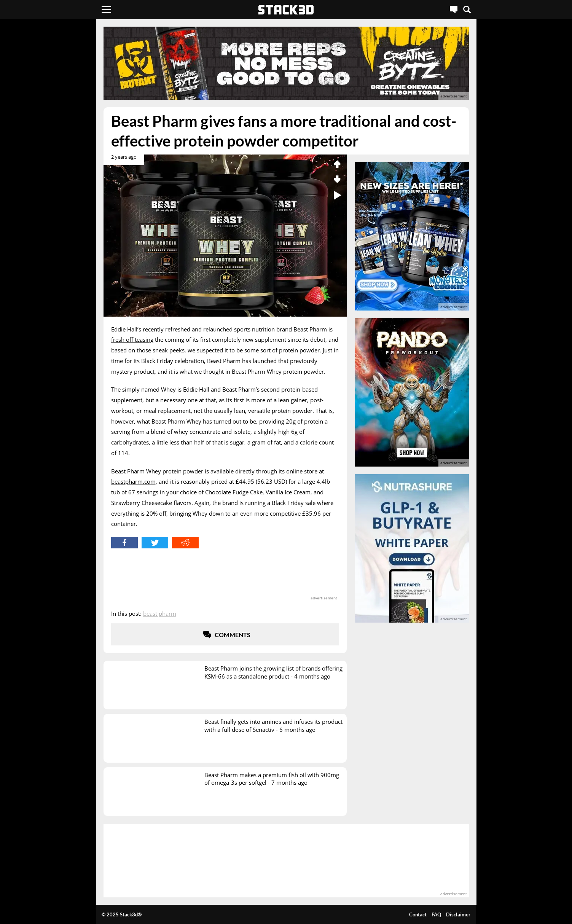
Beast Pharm (160, 613)
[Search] (467, 10)
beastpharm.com (133, 481)
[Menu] (106, 10)
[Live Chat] (454, 10)
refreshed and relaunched (199, 329)
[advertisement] (48, 169)
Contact (418, 914)
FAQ (436, 914)
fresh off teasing (132, 339)
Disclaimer (458, 914)
